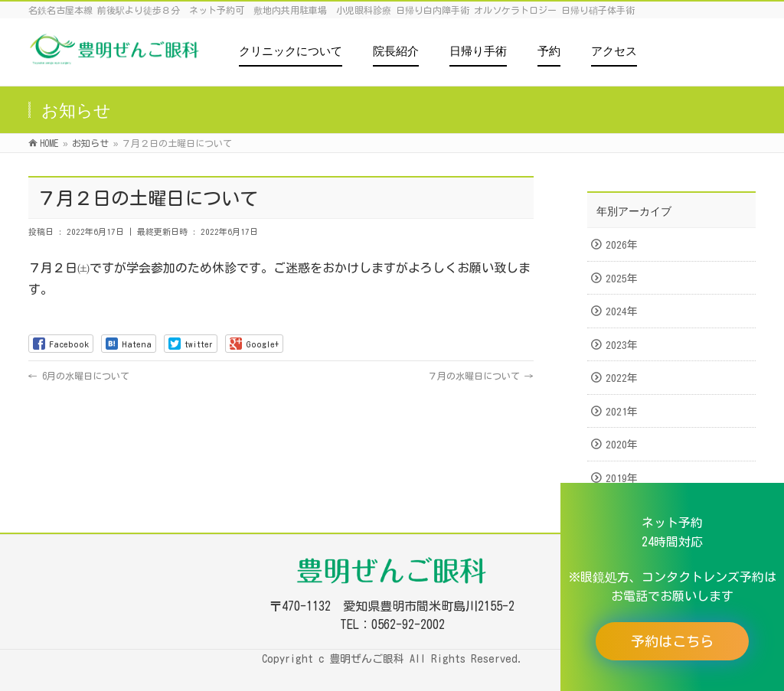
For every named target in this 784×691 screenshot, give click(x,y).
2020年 (622, 445)
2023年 (622, 345)
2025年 (622, 279)
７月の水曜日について (481, 376)
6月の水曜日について (79, 376)
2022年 (622, 378)
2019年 (622, 478)
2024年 (622, 311)
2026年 (622, 245)
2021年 (622, 412)
